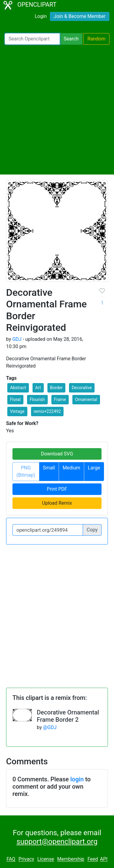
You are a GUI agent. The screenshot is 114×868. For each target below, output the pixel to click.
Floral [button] (15, 399)
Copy (92, 530)
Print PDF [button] (57, 489)
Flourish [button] (37, 399)
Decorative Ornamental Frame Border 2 (68, 716)
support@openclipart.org (57, 842)
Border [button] (56, 388)
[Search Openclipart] (32, 39)
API (104, 859)
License (46, 859)
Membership (71, 859)
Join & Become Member (80, 16)
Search (71, 39)
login (77, 779)
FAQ (11, 859)
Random (96, 39)
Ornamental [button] (86, 399)
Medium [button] (71, 468)
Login (41, 16)
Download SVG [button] (57, 454)
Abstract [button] (18, 388)
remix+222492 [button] (47, 411)
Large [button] (94, 468)
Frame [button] (60, 399)
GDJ (17, 339)
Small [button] (49, 468)
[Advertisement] (57, 110)
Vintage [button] (17, 411)
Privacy (26, 859)
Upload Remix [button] (57, 503)
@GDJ (50, 727)
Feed (93, 859)
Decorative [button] (82, 388)
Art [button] (38, 388)
